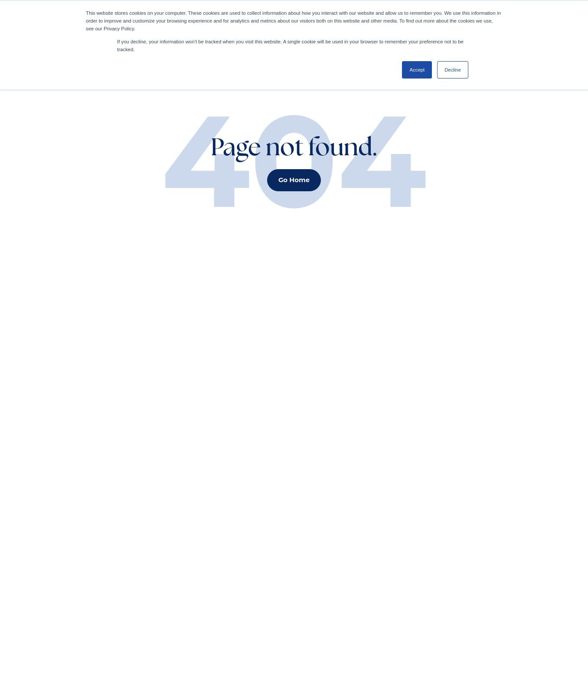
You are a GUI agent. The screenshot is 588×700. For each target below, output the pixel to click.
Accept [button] (417, 70)
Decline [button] (453, 70)
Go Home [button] (294, 180)
